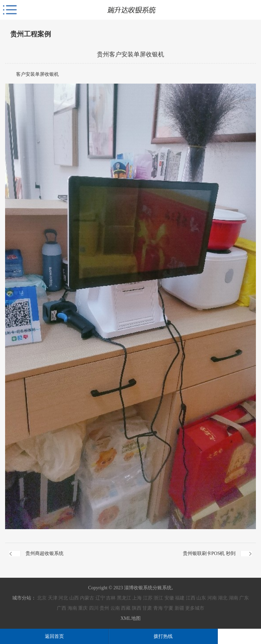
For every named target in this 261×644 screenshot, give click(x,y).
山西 (74, 598)
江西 (191, 598)
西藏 (126, 608)
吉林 (111, 598)
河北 (63, 598)
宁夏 (169, 608)
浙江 (158, 598)
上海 (137, 598)
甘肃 (147, 608)
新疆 (179, 608)
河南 (212, 598)
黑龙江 (124, 598)
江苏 (148, 598)
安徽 (169, 598)
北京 (42, 598)
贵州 (104, 608)
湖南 (233, 598)
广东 (244, 598)
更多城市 (195, 608)
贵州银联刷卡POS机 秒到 (209, 553)
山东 (201, 598)
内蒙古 (87, 598)
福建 (180, 598)
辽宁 (100, 598)
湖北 (223, 598)
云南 (115, 608)
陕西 (137, 608)
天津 (53, 598)
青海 (158, 608)
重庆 (83, 608)
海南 (72, 608)
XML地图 (130, 618)
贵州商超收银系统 (45, 553)
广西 (62, 608)
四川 (94, 608)
